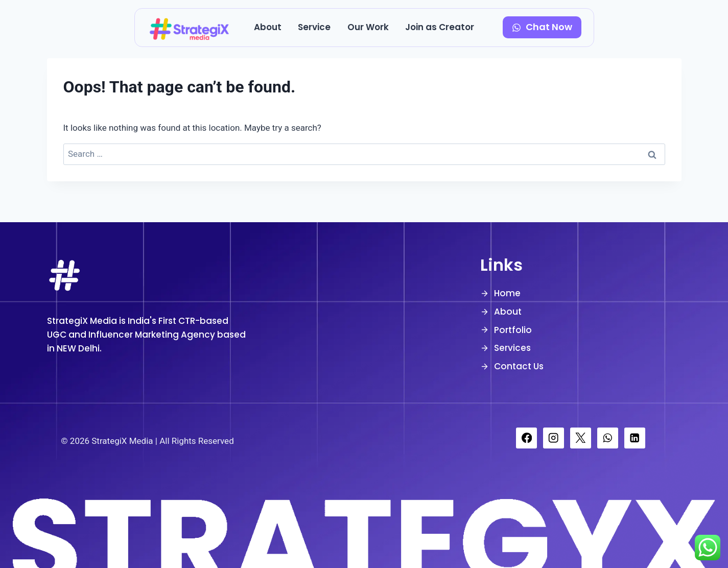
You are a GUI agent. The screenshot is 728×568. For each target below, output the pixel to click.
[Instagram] (554, 438)
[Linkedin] (635, 438)
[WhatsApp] (608, 438)
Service (314, 27)
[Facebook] (526, 438)
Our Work (368, 27)
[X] (581, 438)
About (268, 27)
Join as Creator (440, 27)
